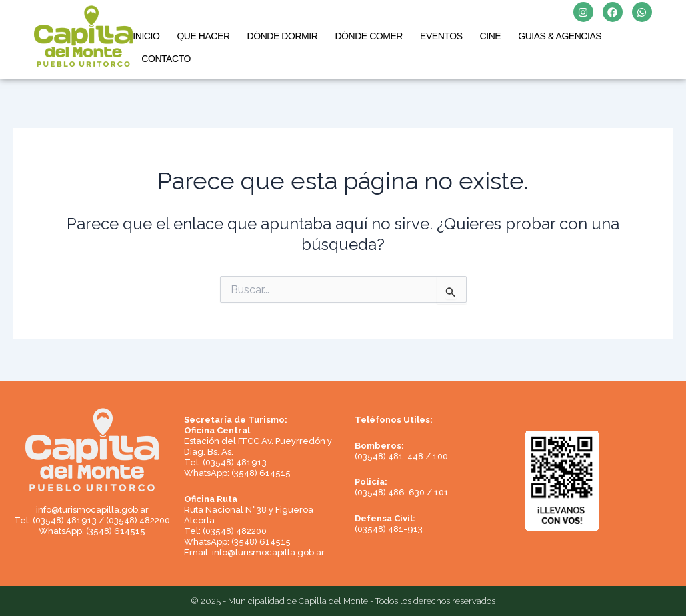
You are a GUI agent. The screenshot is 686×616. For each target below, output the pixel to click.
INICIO (146, 36)
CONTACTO (166, 59)
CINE (491, 36)
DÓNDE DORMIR (283, 36)
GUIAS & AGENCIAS (560, 36)
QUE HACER (203, 36)
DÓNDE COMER (369, 36)
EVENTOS (441, 36)
